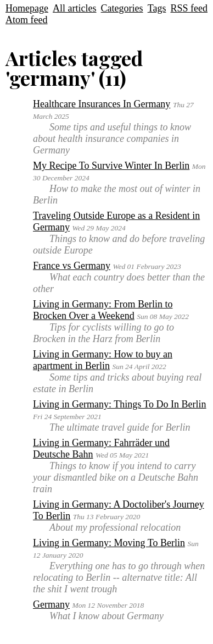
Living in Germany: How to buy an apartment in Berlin (103, 360)
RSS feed (189, 8)
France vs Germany (72, 266)
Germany (51, 604)
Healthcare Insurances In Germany (102, 104)
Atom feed (26, 20)
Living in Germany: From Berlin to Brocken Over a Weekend (103, 310)
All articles (74, 8)
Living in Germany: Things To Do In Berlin (120, 404)
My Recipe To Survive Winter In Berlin (111, 166)
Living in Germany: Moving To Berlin (109, 543)
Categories (122, 8)
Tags (157, 8)
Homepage (27, 8)
